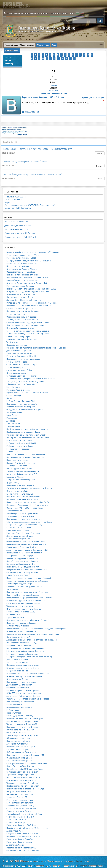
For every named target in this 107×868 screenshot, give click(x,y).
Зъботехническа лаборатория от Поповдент (25, 643)
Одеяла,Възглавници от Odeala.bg (21, 264)
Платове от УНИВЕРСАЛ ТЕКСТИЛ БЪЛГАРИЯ (26, 446)
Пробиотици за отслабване (18, 452)
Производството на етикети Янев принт (23, 303)
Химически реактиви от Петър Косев (22, 727)
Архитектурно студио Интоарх (19, 576)
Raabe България (13, 379)
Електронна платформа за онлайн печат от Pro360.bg (29, 649)
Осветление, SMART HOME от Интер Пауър (25, 500)
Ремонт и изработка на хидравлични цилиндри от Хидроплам (33, 244)
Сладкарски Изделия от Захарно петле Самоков (27, 573)
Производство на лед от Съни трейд (22, 396)
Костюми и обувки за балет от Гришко (23, 682)
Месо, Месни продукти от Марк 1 (21, 792)
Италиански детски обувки (18, 258)
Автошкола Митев (14, 503)
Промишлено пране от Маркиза (20, 694)
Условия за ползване (56, 853)
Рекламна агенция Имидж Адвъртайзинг (24, 488)
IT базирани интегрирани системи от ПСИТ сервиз (28, 429)
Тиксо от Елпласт (14, 705)
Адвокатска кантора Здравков (19, 345)
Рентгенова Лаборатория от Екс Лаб (22, 466)
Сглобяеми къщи (14, 387)
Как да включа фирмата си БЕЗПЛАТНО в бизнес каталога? (30, 201)
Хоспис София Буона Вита (17, 654)
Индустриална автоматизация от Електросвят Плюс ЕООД (31, 281)
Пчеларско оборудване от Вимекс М (22, 550)
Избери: (20, 45)
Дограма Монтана (14, 404)
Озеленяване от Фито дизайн (19, 750)
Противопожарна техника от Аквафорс (23, 674)
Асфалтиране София (15, 837)
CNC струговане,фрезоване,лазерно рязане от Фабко (29, 514)
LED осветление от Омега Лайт (20, 795)
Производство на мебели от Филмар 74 (23, 719)
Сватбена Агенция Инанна (18, 618)
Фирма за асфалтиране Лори (19, 531)
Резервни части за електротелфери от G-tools (26, 427)
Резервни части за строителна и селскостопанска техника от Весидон (36, 340)
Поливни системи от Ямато (18, 733)
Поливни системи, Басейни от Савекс (22, 266)
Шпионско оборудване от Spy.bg (20, 797)
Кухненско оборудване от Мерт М (21, 348)
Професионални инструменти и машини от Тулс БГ (28, 562)
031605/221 (29, 107)
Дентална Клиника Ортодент (19, 342)
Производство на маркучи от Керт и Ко (23, 828)
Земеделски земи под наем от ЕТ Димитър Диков (28, 326)
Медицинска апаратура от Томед (20, 508)
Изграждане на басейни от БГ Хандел (22, 635)
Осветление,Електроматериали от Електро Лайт (27, 275)
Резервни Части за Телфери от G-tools (23, 660)
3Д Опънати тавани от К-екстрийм (21, 376)
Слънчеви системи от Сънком (19, 803)
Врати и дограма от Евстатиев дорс (21, 708)
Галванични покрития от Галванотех (22, 623)
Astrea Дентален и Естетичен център (22, 311)
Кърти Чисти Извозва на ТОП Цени (21, 817)
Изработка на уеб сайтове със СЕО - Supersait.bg (27, 820)
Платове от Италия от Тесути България (23, 587)
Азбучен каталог (44, 13)
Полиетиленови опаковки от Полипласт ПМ (25, 747)
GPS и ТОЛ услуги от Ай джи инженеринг (24, 685)
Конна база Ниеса (14, 696)
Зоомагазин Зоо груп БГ (17, 789)
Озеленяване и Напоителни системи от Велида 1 (27, 533)
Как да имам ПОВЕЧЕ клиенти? (18, 204)
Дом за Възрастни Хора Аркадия (20, 758)
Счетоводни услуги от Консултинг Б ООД (24, 842)
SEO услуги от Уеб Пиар (17, 458)
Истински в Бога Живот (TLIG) (17, 217)
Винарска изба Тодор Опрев (18, 328)
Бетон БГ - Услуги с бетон (17, 354)
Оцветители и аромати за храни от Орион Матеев (28, 691)
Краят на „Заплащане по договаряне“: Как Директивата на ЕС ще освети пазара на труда (37, 144)
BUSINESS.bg (20, 853)
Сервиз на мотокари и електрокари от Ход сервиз (28, 323)
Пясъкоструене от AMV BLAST (19, 460)
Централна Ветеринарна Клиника (21, 320)
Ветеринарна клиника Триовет (19, 752)
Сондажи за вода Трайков (17, 663)
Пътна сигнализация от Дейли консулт (23, 559)
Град (53, 45)
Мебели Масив (13, 702)
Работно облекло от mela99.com (20, 722)
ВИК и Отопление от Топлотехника (21, 772)
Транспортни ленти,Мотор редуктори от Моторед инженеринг (33, 626)
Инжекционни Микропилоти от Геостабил (24, 545)
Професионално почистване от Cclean (23, 778)
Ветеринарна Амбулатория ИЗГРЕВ (21, 250)
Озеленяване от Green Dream (19, 699)
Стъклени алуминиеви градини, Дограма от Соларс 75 (29, 314)
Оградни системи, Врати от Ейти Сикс (22, 261)
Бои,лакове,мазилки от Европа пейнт (22, 713)
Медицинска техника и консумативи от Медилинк (28, 665)
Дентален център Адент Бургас (20, 528)
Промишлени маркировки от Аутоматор (23, 657)
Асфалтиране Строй (15, 359)
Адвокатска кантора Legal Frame (20, 767)
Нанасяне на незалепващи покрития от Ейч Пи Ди (28, 494)
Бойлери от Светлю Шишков (19, 637)
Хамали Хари (12, 444)
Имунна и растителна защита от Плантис (24, 601)
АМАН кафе (11, 413)
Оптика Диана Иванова (16, 724)
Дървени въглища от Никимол (19, 677)
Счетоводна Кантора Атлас (18, 679)
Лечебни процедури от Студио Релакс (23, 505)
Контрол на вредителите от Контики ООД (24, 517)
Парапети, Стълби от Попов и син (21, 455)
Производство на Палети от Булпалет (22, 491)
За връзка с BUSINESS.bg (15, 192)
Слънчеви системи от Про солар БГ (21, 300)
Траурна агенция (13, 474)
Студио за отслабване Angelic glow (21, 539)
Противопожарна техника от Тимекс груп (24, 511)
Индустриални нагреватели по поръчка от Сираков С (29, 570)
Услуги (7, 198)
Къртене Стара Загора (16, 814)
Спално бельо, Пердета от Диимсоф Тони (24, 806)
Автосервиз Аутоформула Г (18, 736)
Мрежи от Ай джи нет (16, 306)
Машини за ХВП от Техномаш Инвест (22, 255)
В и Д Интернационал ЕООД (16, 223)
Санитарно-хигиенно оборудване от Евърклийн (27, 755)
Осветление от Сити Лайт (17, 483)
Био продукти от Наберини (18, 441)
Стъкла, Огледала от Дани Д (18, 567)
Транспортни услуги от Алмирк (20, 598)
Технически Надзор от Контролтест (22, 286)
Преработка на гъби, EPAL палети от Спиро (25, 761)
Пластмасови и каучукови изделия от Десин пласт (28, 584)
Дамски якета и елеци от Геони (20, 289)
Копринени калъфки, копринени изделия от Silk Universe (31, 370)
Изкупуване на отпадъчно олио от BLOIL (24, 769)
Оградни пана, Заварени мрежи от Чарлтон (25, 401)
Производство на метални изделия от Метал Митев (28, 297)
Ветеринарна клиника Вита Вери (20, 278)
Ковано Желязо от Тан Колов (19, 519)
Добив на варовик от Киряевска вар (22, 744)
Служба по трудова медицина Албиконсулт (25, 595)
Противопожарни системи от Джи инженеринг (26, 640)
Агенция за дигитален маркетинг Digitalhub (25, 373)
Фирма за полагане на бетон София (22, 356)
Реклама (65, 13)
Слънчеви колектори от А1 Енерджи (20, 226)
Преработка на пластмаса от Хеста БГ (22, 553)
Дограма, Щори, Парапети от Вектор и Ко (24, 292)
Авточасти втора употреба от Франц (22, 331)
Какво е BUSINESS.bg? (14, 195)
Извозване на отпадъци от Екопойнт (22, 615)
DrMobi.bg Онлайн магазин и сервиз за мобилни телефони (32, 295)
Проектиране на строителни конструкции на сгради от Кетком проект (36, 621)
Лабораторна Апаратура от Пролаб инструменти (27, 497)
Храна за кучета (13, 418)
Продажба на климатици (17, 337)
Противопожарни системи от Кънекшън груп (25, 449)
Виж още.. (100, 149)
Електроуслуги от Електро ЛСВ (20, 486)
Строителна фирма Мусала (18, 522)
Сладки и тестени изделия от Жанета (22, 825)
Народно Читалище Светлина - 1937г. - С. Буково (43, 93)
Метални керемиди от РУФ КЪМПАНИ (21, 229)
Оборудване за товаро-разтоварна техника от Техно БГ (30, 590)
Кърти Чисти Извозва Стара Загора (21, 831)
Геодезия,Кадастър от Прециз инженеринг (25, 668)
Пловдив (53, 81)
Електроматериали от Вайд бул (20, 547)
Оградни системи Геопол (17, 671)
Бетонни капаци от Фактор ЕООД (20, 604)
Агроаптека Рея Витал (16, 609)
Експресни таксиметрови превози (21, 472)
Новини (72, 13)
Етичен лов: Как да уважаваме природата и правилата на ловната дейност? (32, 170)
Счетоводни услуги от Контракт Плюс (22, 564)
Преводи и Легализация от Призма (21, 738)
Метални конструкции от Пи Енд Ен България (26, 592)
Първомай (54, 86)
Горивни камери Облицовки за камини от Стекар (27, 385)
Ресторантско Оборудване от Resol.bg (22, 556)
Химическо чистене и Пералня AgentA (23, 463)
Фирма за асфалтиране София (19, 362)
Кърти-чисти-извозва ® (16, 811)
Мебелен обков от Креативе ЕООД (21, 839)
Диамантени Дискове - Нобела (18, 220)
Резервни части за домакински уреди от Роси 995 (28, 283)
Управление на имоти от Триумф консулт (24, 775)
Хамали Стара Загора (15, 823)
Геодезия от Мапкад (15, 469)
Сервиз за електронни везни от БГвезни (23, 247)
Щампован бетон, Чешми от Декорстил (23, 525)
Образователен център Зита (18, 730)
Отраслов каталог (14, 13)
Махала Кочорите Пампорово (19, 432)
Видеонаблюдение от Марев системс (22, 272)
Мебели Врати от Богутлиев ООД (21, 393)
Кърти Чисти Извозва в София (19, 834)
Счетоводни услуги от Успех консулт (22, 764)
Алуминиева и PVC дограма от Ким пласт (24, 688)
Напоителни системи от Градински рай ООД (25, 781)
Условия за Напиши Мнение (78, 853)
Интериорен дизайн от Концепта (20, 786)
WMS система (12, 334)
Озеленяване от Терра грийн (19, 629)
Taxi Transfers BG (13, 415)
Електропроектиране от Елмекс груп (22, 646)
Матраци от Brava (14, 606)
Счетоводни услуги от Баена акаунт (21, 368)
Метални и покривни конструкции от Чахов (25, 578)
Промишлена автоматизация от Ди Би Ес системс (28, 269)
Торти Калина (12, 581)
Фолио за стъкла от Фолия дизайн (21, 800)
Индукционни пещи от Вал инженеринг (23, 351)
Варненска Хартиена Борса (18, 382)
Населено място (63, 45)
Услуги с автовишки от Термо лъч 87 (22, 716)
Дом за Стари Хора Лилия (17, 651)
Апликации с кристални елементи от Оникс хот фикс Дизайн (32, 632)
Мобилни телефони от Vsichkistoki (21, 435)
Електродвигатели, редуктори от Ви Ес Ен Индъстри (29, 252)
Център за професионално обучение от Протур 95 (28, 612)
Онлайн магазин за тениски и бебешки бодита (26, 536)
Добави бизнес (56, 13)
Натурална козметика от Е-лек (19, 783)
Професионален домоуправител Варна (23, 424)
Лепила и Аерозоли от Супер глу (21, 399)
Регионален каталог (29, 13)
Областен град (43, 45)
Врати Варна (12, 407)
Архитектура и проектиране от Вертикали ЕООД (27, 542)
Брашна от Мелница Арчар (18, 741)
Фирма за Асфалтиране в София (20, 809)
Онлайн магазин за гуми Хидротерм (22, 309)
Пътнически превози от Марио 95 (21, 477)
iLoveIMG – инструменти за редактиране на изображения (25, 157)
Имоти (9, 390)
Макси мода (12, 410)
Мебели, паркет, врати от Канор (20, 438)
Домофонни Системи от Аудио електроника (25, 317)
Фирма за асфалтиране (16, 365)
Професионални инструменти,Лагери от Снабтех (27, 421)
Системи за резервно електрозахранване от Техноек (29, 480)
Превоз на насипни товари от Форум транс (25, 710)
